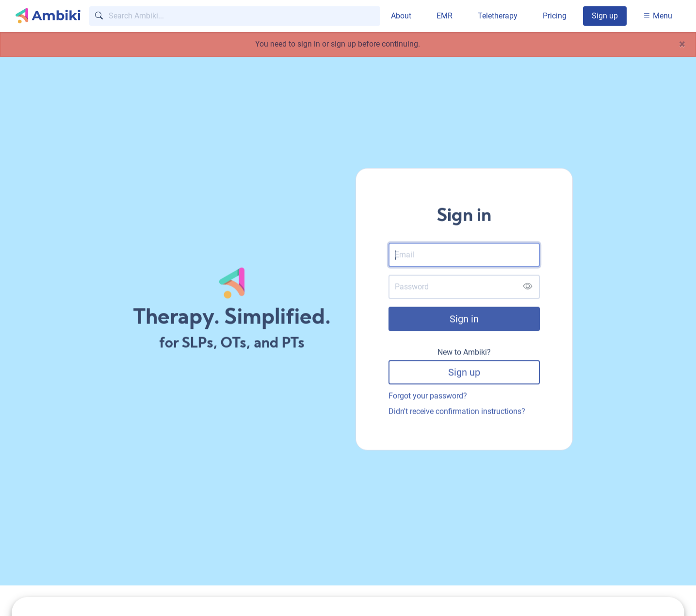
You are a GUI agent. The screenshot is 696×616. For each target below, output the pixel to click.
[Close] (682, 44)
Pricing (555, 16)
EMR (445, 16)
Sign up (605, 16)
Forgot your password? (428, 397)
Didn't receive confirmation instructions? (457, 413)
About (401, 16)
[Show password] (527, 288)
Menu (658, 16)
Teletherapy (498, 16)
